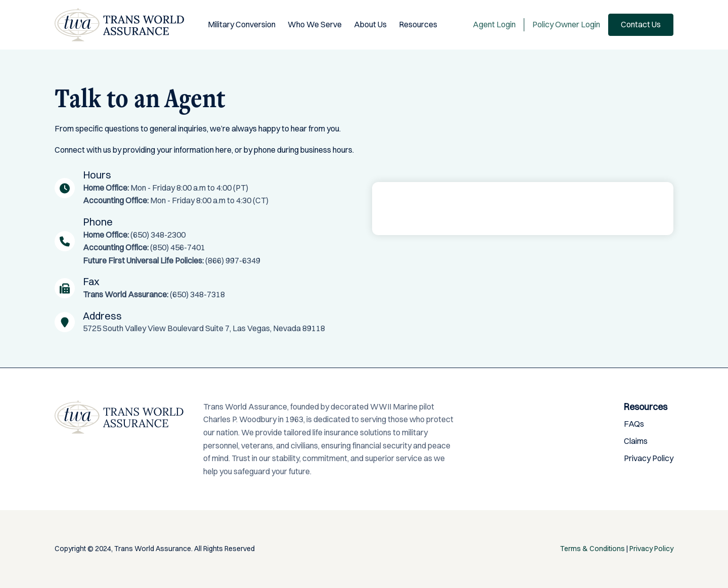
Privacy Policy (649, 458)
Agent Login (494, 24)
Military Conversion (242, 24)
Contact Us (641, 24)
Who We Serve (315, 24)
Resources (418, 24)
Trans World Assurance (119, 25)
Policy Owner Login (566, 24)
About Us (370, 24)
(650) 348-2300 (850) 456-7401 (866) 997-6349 (172, 247)
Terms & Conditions (593, 549)
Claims (636, 441)
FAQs (634, 424)
